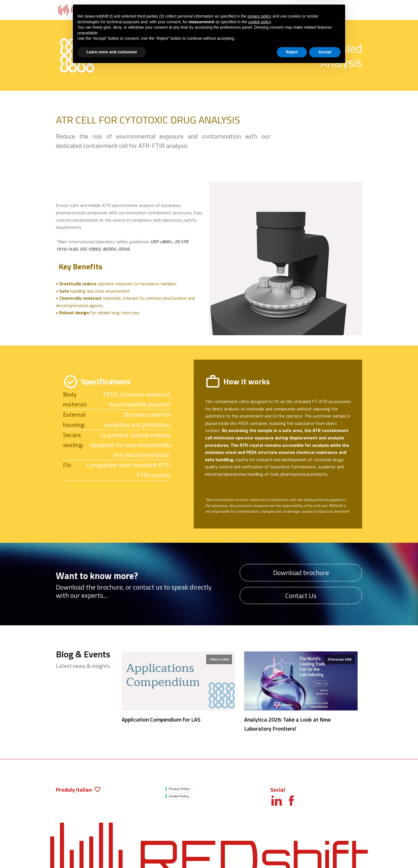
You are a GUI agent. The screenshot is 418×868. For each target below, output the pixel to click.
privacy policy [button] (259, 817)
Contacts (333, 10)
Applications (185, 10)
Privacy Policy (179, 789)
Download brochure (301, 573)
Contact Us (301, 596)
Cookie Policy (179, 796)
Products (136, 10)
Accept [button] (325, 852)
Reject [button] (292, 852)
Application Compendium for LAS (161, 719)
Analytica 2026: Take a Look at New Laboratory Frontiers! (287, 724)
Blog (234, 10)
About (284, 10)
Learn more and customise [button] (112, 852)
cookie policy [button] (259, 822)
